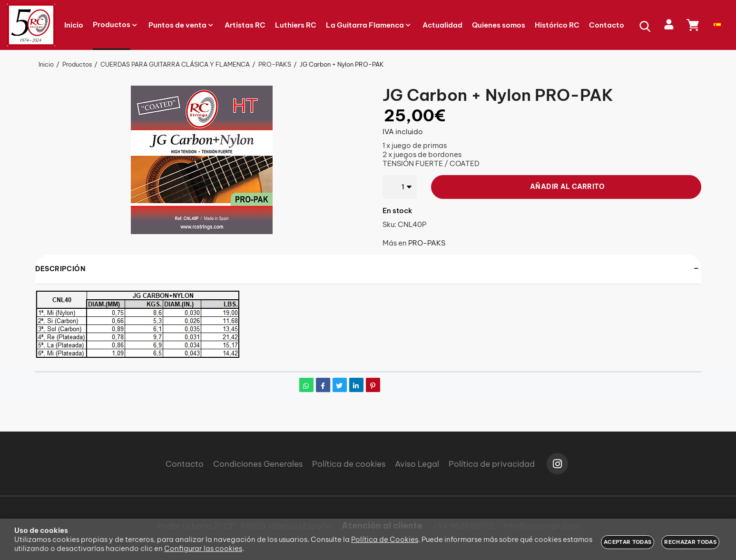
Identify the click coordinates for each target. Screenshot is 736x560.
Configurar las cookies (203, 548)
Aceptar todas (628, 542)
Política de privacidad (492, 464)
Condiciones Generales (258, 464)
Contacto (185, 464)
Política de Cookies (385, 539)
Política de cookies (349, 464)
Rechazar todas (690, 542)
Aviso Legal (417, 464)
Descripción (60, 269)
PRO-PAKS (427, 243)
